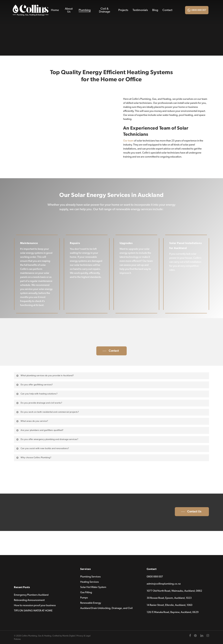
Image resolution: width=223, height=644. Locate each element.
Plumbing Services (90, 577)
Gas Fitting (86, 592)
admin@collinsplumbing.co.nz (164, 584)
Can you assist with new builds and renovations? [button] (43, 448)
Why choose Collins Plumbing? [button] (34, 458)
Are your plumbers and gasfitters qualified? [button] (40, 430)
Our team (128, 141)
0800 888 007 (199, 10)
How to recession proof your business (35, 605)
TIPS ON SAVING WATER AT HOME (33, 611)
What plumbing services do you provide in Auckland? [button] (45, 376)
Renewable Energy (91, 603)
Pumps (84, 598)
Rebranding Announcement (29, 600)
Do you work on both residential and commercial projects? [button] (47, 412)
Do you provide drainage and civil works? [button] (39, 403)
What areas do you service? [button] (32, 421)
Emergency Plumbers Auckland (31, 595)
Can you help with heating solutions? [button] (37, 394)
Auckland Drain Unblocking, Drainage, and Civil (106, 608)
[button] (111, 351)
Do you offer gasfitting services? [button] (34, 385)
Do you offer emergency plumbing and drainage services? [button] (47, 439)
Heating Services (90, 582)
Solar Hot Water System (93, 587)
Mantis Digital (69, 636)
